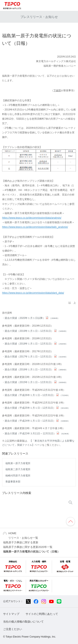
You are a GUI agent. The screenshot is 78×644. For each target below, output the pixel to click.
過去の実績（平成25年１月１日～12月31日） (37, 408)
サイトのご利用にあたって (42, 614)
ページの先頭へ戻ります (71, 521)
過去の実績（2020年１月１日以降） (32, 318)
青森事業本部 (13, 482)
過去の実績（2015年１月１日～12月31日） (36, 382)
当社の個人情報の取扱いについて (23, 622)
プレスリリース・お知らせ (39, 17)
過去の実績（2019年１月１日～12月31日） (36, 331)
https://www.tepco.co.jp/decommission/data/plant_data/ (33, 293)
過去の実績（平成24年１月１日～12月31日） (37, 421)
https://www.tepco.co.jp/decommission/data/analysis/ (32, 218)
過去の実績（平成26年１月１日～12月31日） (37, 395)
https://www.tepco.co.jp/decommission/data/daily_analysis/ (35, 227)
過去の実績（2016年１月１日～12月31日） (36, 370)
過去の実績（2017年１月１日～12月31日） (36, 357)
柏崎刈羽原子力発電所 (18, 476)
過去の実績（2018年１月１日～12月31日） (36, 344)
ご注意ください (13, 629)
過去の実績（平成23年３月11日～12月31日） (37, 434)
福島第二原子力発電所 (18, 469)
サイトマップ (11, 614)
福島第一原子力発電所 (18, 463)
